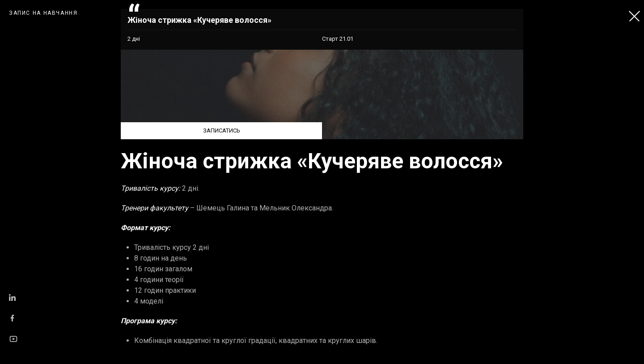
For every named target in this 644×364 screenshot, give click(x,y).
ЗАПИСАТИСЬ (222, 131)
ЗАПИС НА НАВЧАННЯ (43, 13)
